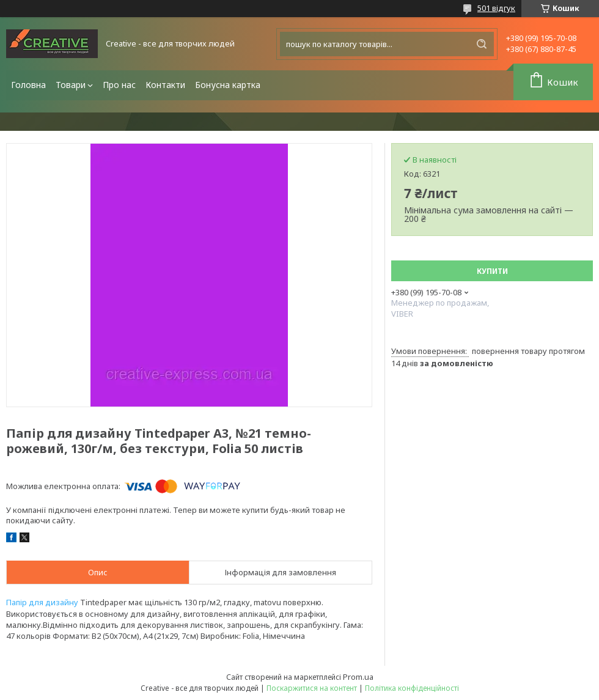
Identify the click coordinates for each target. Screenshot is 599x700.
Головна (28, 85)
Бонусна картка (228, 85)
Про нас (119, 85)
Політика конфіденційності (412, 688)
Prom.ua (358, 677)
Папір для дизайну (42, 602)
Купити (492, 271)
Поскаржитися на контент (312, 688)
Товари (71, 85)
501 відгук (496, 8)
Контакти (165, 85)
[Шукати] (482, 44)
